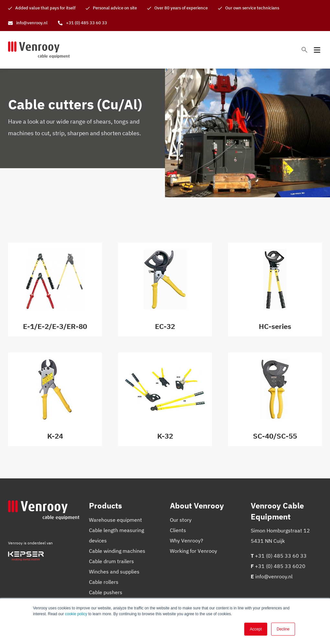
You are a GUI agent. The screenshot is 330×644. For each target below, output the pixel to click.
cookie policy (76, 614)
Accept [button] (256, 629)
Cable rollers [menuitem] (104, 582)
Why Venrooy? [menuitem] (187, 540)
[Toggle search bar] (304, 50)
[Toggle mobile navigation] (317, 50)
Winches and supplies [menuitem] (114, 572)
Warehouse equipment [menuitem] (115, 520)
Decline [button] (283, 629)
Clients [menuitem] (178, 530)
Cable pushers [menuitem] (106, 592)
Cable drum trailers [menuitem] (111, 561)
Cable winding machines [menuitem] (117, 551)
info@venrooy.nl (274, 576)
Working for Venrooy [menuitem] (193, 551)
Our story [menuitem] (181, 520)
